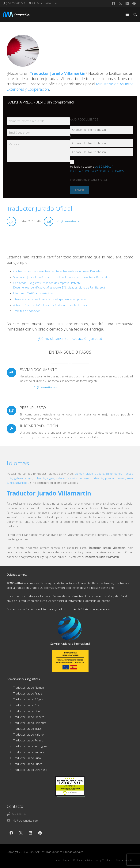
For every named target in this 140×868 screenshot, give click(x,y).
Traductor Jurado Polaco (28, 740)
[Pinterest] (134, 3)
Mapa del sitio (125, 860)
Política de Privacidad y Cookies (93, 860)
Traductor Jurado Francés (29, 717)
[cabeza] (16, 14)
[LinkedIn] (127, 3)
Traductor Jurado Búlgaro (29, 699)
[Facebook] (113, 3)
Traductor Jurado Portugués (30, 746)
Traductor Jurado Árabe (28, 693)
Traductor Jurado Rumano (29, 752)
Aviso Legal (63, 860)
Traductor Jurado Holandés (30, 723)
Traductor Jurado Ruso (27, 758)
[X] (120, 3)
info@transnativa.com (69, 221)
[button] (127, 14)
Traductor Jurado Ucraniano (30, 770)
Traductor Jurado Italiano (28, 735)
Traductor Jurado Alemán (29, 688)
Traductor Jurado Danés (28, 711)
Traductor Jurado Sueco (28, 764)
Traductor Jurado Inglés (27, 729)
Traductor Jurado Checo (28, 705)
